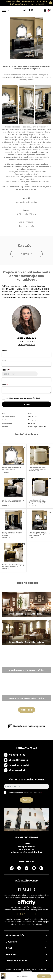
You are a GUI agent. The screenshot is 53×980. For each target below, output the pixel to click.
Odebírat (26, 800)
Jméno (5, 351)
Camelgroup (32, 420)
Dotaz (5, 385)
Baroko (30, 413)
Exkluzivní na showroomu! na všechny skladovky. (26, 3)
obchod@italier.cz (26, 345)
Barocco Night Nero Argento (37, 427)
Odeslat (27, 404)
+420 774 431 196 (27, 342)
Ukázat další (27, 710)
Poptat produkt (44, 976)
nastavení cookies (26, 971)
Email (4, 360)
